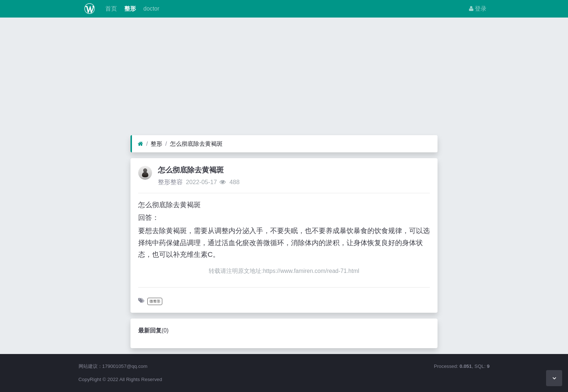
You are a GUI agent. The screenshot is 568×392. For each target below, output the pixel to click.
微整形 (155, 301)
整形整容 (170, 182)
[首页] (141, 144)
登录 (478, 9)
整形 (129, 9)
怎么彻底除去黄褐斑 (196, 144)
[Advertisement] (284, 78)
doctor (151, 9)
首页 (110, 9)
